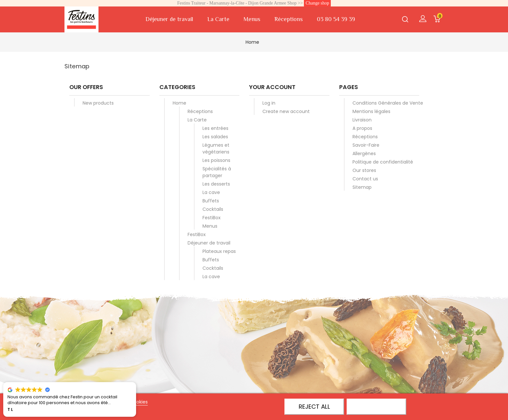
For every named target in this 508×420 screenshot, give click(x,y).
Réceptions (289, 19)
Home (179, 103)
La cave (211, 192)
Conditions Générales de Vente (388, 103)
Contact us (365, 179)
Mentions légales (371, 111)
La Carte (218, 19)
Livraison (362, 120)
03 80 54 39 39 (336, 19)
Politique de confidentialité (383, 162)
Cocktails (213, 209)
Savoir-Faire (366, 145)
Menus (252, 19)
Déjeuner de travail (169, 19)
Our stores (364, 170)
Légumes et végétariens (216, 148)
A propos (362, 128)
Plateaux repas (219, 251)
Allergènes (364, 153)
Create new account (286, 111)
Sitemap (362, 187)
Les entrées (215, 128)
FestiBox (212, 218)
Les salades (215, 137)
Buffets (211, 201)
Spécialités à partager (217, 172)
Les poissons (216, 160)
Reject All (314, 407)
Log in (269, 103)
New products (98, 103)
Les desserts (216, 184)
